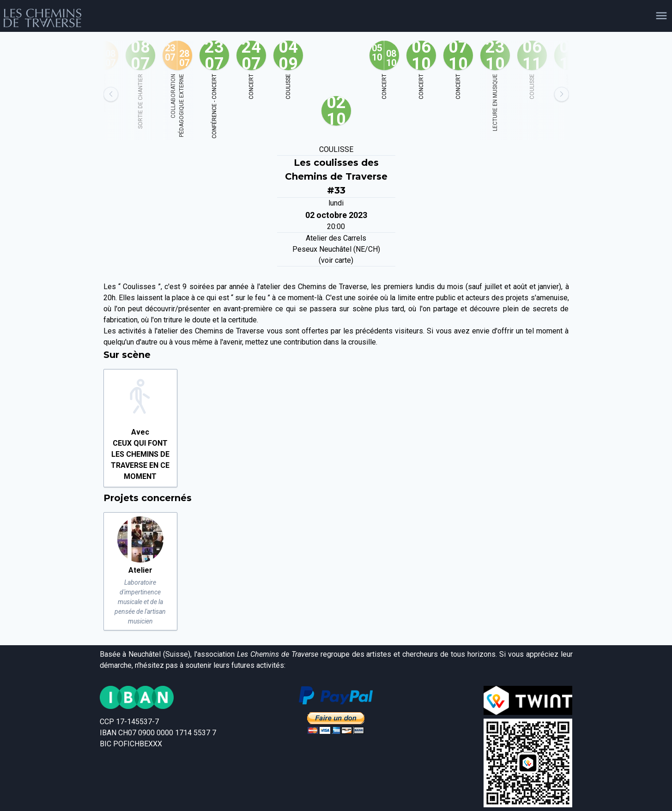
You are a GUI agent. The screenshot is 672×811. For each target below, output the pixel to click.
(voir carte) (336, 260)
